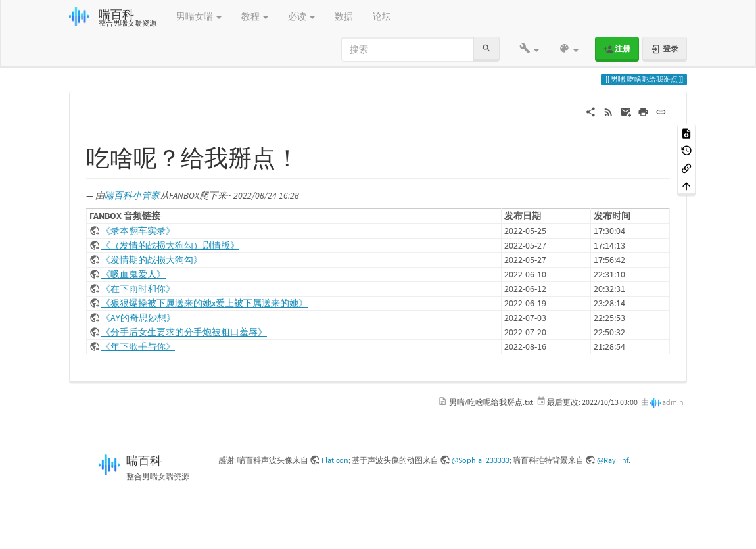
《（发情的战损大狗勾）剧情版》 (170, 245)
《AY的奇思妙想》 (138, 318)
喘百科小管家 (132, 195)
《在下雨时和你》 (138, 289)
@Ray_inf (613, 460)
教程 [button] (255, 16)
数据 (344, 16)
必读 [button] (301, 16)
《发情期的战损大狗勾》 (152, 260)
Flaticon (335, 460)
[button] (529, 49)
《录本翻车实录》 (138, 231)
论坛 (382, 16)
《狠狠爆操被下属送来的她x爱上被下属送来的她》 (204, 303)
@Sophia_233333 (481, 460)
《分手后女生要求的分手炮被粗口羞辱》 (184, 332)
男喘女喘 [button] (199, 16)
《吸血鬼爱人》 (133, 274)
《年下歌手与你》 (138, 346)
